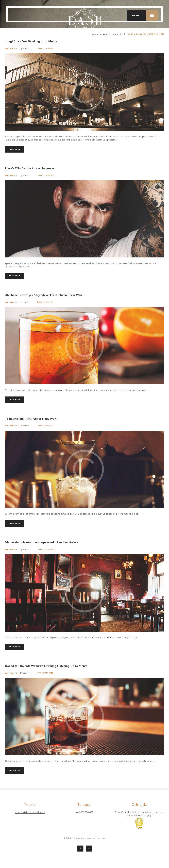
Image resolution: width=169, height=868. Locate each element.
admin (27, 48)
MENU (145, 15)
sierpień (117, 34)
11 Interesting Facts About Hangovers (33, 421)
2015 (105, 34)
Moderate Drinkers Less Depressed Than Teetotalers (43, 545)
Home (94, 34)
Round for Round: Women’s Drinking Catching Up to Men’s (49, 670)
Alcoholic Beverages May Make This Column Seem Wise (45, 297)
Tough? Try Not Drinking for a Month (33, 41)
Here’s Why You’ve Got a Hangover (31, 169)
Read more (16, 149)
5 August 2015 (11, 49)
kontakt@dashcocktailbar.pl (30, 817)
